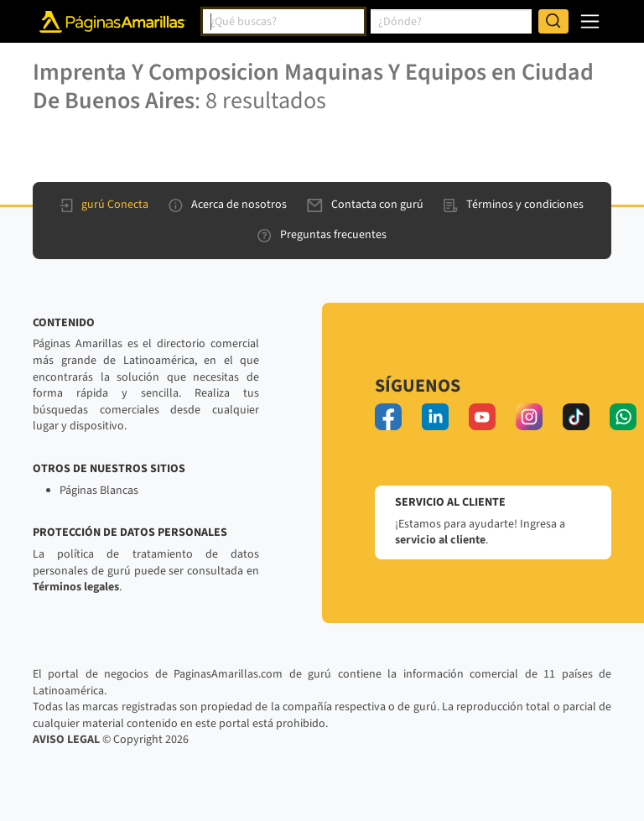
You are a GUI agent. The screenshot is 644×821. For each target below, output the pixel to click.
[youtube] (482, 417)
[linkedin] (435, 417)
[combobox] (283, 22)
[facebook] (388, 417)
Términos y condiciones (514, 205)
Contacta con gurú (365, 205)
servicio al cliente (440, 540)
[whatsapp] (623, 417)
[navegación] (590, 21)
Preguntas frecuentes (322, 235)
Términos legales (76, 587)
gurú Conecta (104, 205)
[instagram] (529, 417)
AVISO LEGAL (66, 740)
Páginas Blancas (99, 491)
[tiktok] (576, 417)
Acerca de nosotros (228, 205)
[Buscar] (553, 22)
